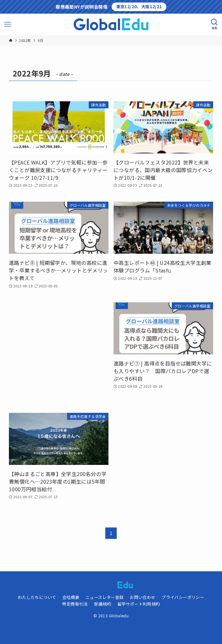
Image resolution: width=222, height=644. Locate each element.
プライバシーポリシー (183, 597)
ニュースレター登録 (105, 597)
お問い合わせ (142, 597)
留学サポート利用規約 (139, 604)
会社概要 (71, 597)
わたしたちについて (37, 597)
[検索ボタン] (214, 24)
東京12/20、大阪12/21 (139, 7)
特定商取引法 (75, 604)
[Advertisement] (59, 351)
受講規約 (102, 604)
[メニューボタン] (8, 24)
